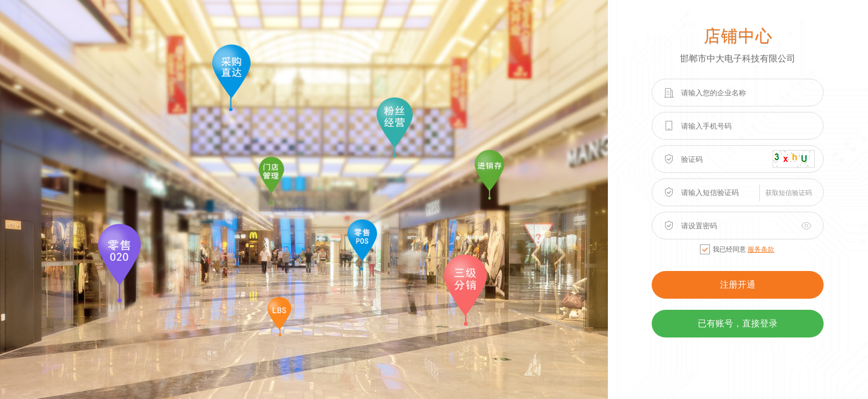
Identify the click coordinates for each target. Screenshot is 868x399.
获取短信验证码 (789, 193)
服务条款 (761, 249)
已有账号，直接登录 (738, 323)
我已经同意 (737, 249)
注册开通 (738, 285)
